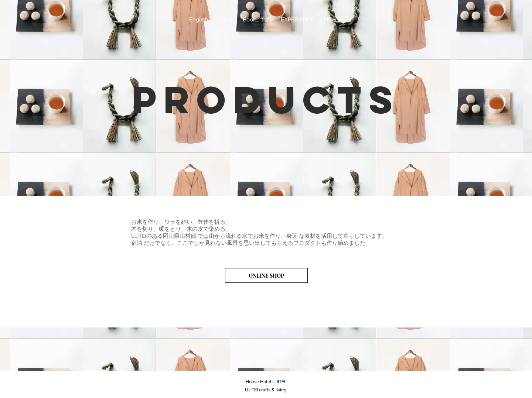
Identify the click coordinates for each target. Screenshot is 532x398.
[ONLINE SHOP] (266, 275)
